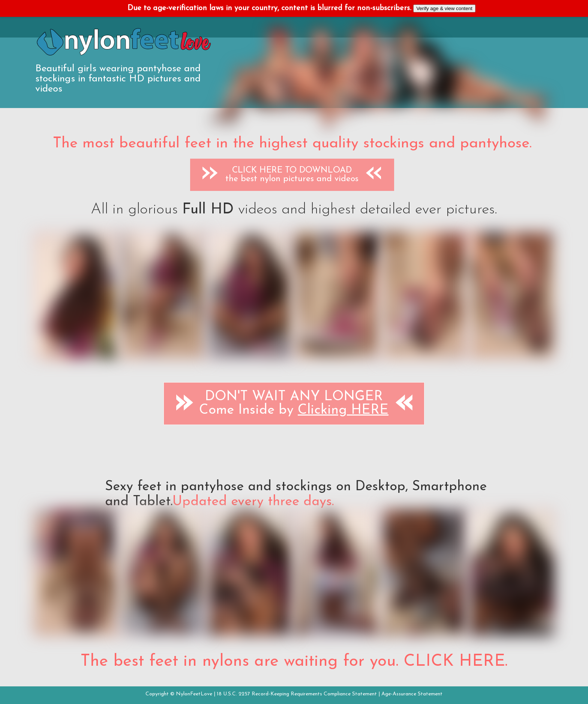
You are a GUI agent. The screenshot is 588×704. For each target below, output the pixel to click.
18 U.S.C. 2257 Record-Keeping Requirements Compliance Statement (297, 694)
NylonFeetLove (194, 694)
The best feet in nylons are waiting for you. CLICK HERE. (294, 662)
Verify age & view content (444, 8)
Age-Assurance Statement (412, 694)
